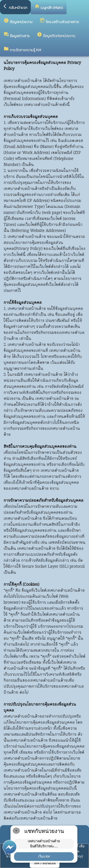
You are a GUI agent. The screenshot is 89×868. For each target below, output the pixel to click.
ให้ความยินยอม (45, 863)
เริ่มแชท (44, 856)
